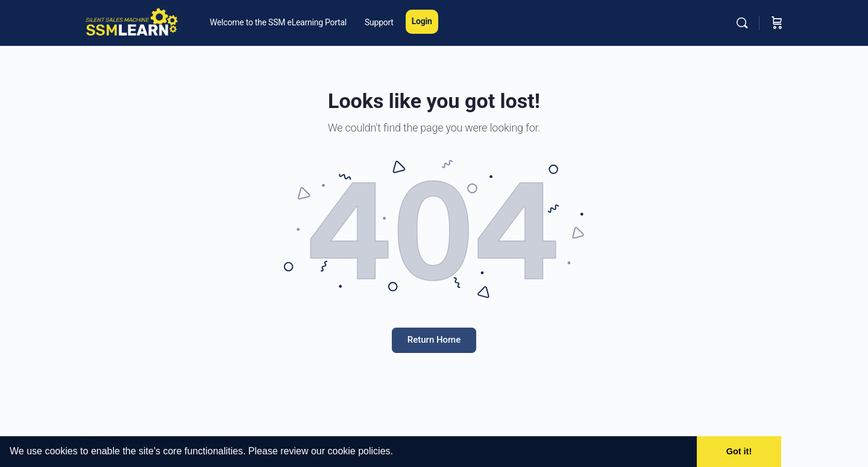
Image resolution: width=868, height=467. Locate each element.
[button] (397, 453)
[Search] (742, 23)
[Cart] (777, 23)
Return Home (434, 340)
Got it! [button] (739, 451)
